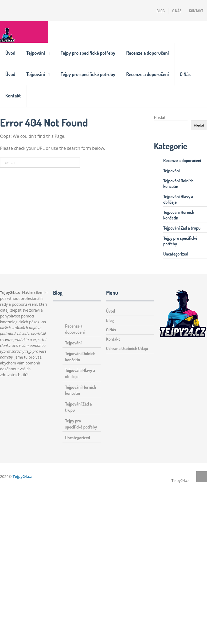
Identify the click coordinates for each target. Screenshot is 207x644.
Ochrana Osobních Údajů (127, 348)
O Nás (177, 11)
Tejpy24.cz (22, 476)
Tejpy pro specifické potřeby (88, 53)
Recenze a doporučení (148, 53)
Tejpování (36, 53)
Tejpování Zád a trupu (182, 228)
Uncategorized (176, 254)
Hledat (160, 117)
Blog (161, 11)
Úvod (10, 53)
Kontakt (196, 11)
